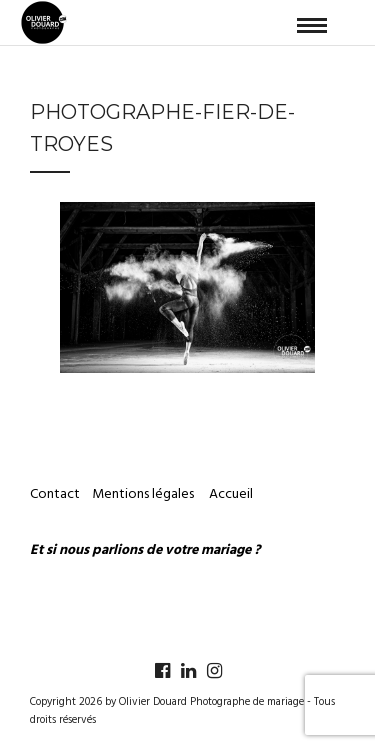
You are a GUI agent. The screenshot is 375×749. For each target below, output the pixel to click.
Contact (55, 494)
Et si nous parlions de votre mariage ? (145, 550)
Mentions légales (144, 494)
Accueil (231, 494)
